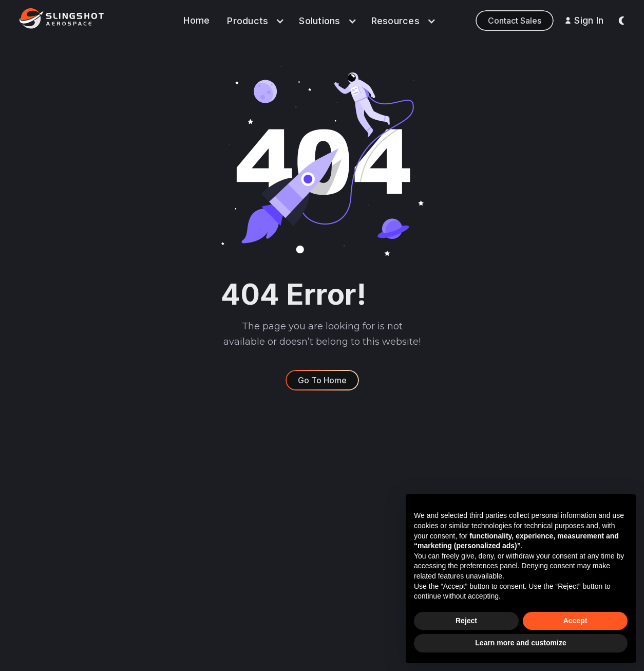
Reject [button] (466, 621)
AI (283, 554)
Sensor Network (309, 592)
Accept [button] (575, 621)
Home (196, 20)
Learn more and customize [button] (520, 643)
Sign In (589, 20)
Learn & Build (304, 573)
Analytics (296, 535)
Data (288, 516)
